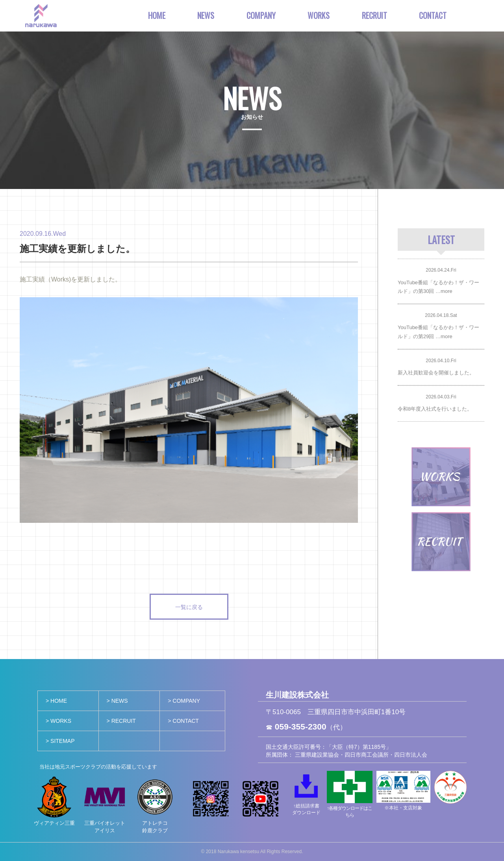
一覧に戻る (189, 606)
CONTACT (433, 15)
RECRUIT (374, 15)
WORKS (319, 15)
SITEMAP (62, 741)
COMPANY (261, 15)
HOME (157, 15)
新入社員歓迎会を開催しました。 (436, 373)
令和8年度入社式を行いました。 (435, 409)
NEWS (206, 15)
